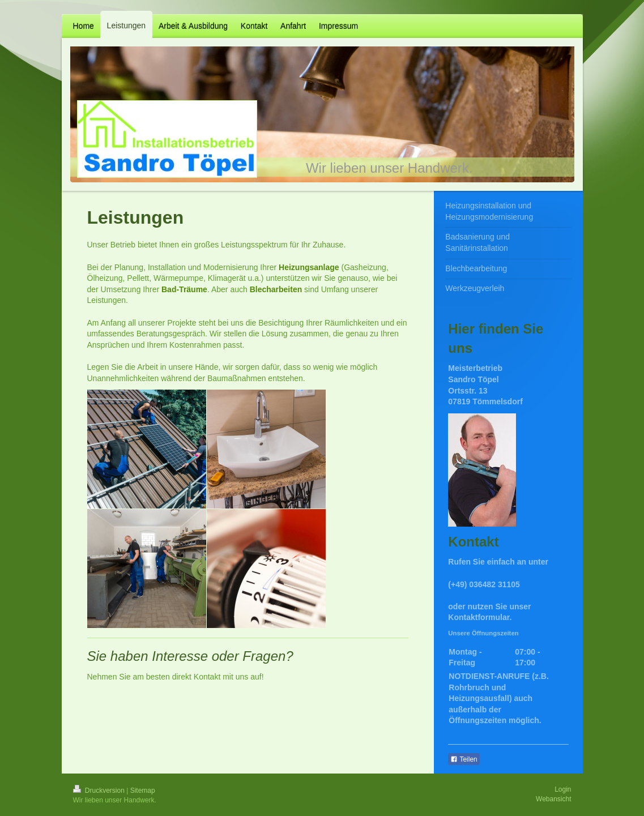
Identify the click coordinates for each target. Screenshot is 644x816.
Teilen (464, 759)
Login (563, 789)
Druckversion (100, 791)
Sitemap (143, 791)
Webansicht (553, 799)
